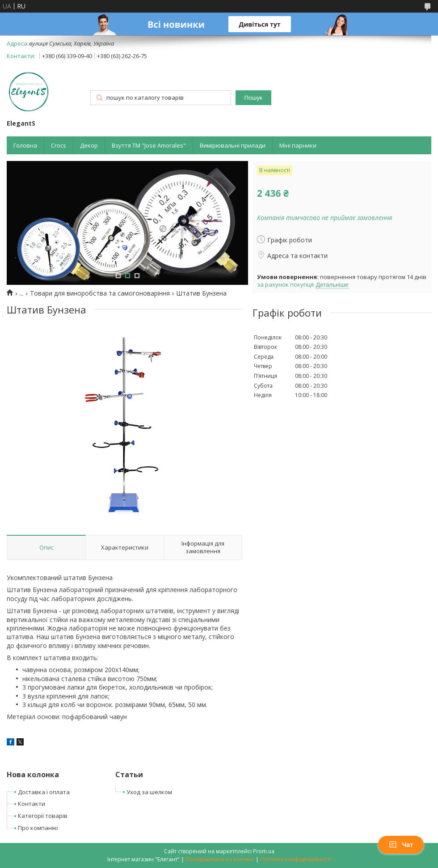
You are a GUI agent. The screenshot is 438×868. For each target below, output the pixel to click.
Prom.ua (264, 851)
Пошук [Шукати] (253, 98)
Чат (401, 845)
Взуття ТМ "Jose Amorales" (149, 145)
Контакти (32, 804)
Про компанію (38, 828)
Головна (25, 145)
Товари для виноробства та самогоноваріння (100, 293)
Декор (89, 145)
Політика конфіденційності (296, 859)
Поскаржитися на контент (220, 859)
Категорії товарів (43, 816)
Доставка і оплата (44, 792)
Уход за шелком (149, 792)
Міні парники (298, 145)
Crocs (59, 145)
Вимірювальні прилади (233, 145)
